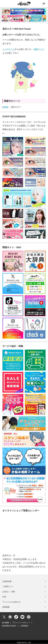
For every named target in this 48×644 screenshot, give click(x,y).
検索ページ (39, 49)
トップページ (9, 49)
